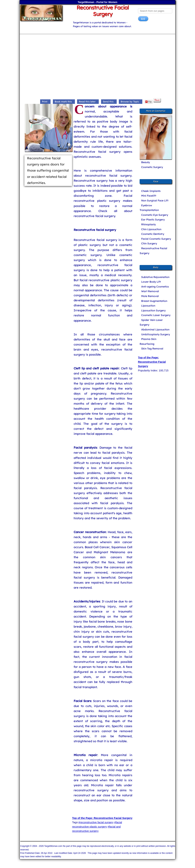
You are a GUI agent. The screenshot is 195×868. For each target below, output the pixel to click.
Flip (148, 102)
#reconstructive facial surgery (96, 822)
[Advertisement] (97, 67)
